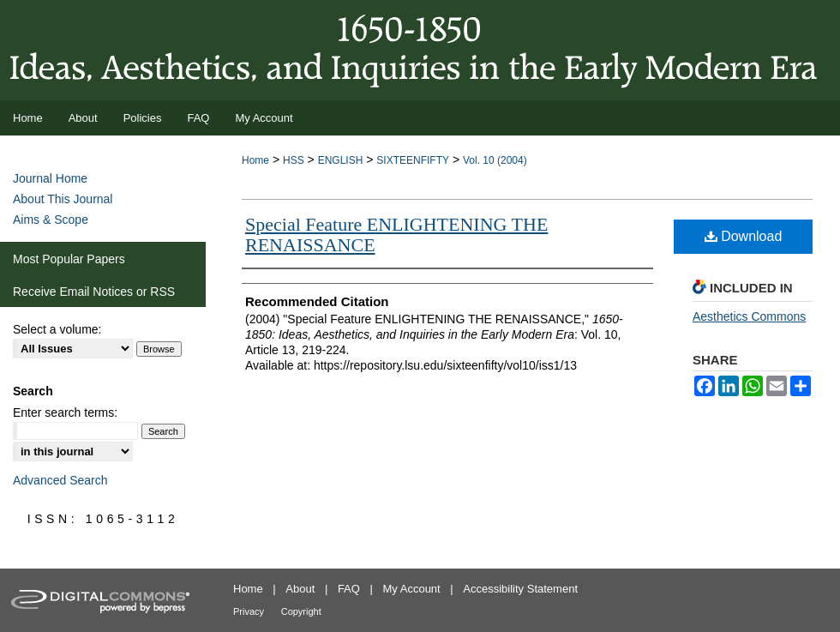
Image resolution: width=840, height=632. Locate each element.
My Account (412, 589)
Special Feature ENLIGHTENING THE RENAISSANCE (396, 235)
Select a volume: (57, 329)
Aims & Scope (51, 220)
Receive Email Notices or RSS (94, 292)
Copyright (301, 611)
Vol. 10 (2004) (495, 160)
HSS (294, 160)
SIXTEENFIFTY (413, 160)
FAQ (349, 589)
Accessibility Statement (520, 589)
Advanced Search (60, 480)
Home (255, 160)
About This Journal (63, 199)
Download (744, 236)
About (300, 589)
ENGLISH (341, 160)
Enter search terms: (65, 412)
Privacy (249, 611)
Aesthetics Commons (749, 316)
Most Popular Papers (69, 259)
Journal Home (50, 178)
